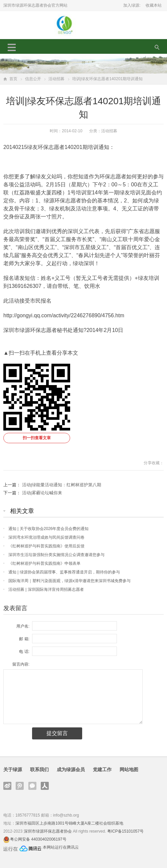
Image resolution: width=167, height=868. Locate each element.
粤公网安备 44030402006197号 (38, 839)
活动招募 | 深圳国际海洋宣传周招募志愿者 (46, 589)
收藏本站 (154, 5)
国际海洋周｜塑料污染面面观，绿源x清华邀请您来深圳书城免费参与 (69, 581)
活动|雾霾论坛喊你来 (42, 493)
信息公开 (33, 79)
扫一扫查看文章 (37, 438)
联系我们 (39, 769)
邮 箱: (24, 639)
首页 (13, 79)
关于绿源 (13, 769)
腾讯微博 (20, 786)
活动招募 (56, 79)
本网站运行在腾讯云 (61, 847)
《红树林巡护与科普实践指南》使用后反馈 (46, 546)
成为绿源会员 (71, 769)
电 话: (24, 652)
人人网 (45, 786)
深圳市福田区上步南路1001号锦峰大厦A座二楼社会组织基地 (69, 823)
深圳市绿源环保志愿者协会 (48, 831)
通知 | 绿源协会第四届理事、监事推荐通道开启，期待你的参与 (64, 572)
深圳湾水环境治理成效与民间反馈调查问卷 (46, 537)
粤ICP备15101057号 (125, 831)
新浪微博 (7, 786)
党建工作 (102, 769)
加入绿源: (132, 5)
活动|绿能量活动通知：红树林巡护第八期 (62, 485)
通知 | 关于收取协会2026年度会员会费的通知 (48, 529)
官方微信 (32, 786)
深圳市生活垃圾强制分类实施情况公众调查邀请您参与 (56, 555)
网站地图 (129, 769)
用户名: (23, 626)
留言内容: (21, 664)
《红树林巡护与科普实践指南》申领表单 (44, 563)
